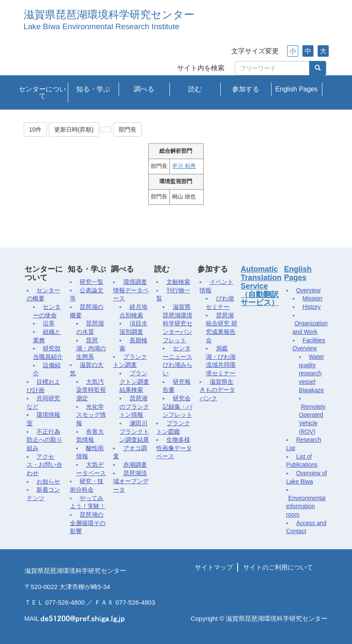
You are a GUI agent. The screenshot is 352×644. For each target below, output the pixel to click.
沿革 (49, 323)
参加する (246, 89)
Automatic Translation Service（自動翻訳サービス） (261, 286)
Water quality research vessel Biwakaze (312, 374)
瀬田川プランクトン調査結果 (134, 432)
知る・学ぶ (93, 89)
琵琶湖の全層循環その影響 (88, 523)
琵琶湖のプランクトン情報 (134, 407)
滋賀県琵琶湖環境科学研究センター (109, 15)
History (312, 307)
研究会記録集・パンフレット (177, 407)
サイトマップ (214, 567)
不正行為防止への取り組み (44, 440)
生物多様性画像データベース (174, 448)
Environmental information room (306, 506)
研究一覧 (91, 282)
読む (195, 89)
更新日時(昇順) (74, 129)
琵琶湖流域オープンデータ (131, 482)
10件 (36, 129)
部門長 (127, 129)
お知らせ (48, 482)
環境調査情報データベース (131, 290)
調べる (144, 89)
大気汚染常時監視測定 (91, 390)
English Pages (297, 89)
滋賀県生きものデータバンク (217, 390)
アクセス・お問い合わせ (44, 465)
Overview (308, 290)
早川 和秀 (184, 166)
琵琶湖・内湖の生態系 (91, 349)
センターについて (42, 92)
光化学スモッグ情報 (91, 415)
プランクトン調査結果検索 (134, 382)
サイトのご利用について (278, 567)
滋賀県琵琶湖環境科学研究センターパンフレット (177, 324)
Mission (312, 299)
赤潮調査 (135, 465)
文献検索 (178, 282)
